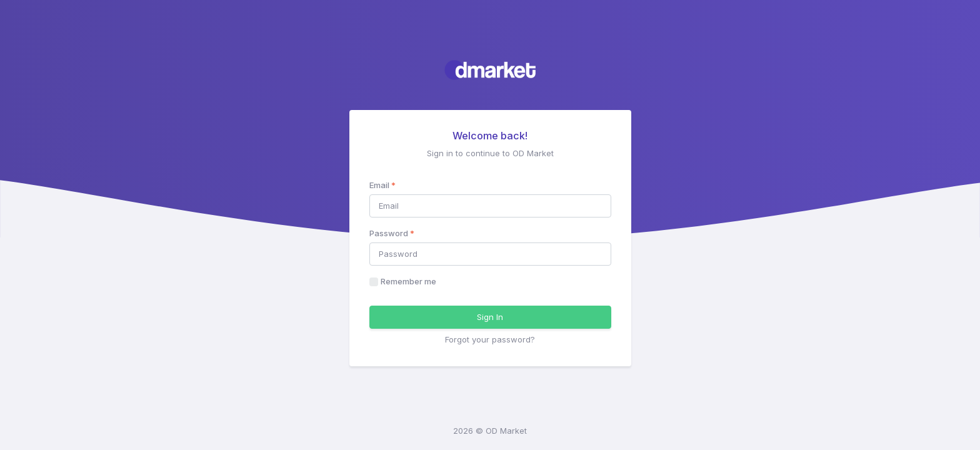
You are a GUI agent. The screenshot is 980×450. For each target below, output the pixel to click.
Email (382, 185)
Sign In (490, 317)
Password (392, 233)
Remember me (408, 281)
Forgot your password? (490, 339)
